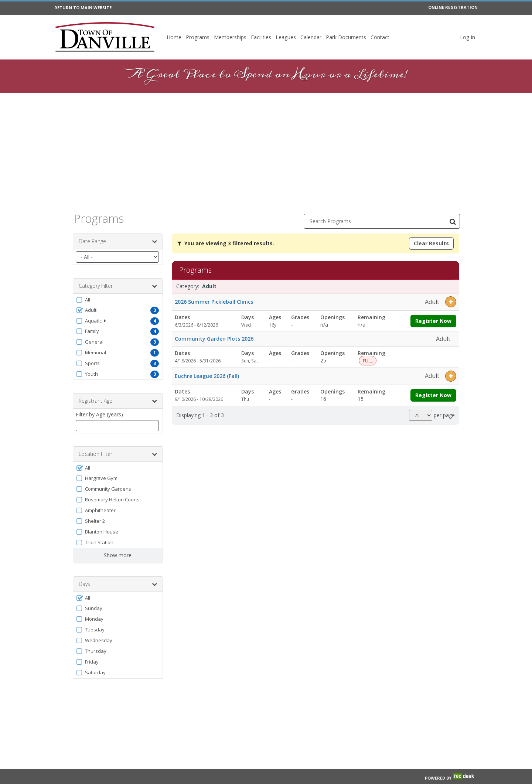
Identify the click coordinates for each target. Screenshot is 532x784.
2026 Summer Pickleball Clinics (214, 302)
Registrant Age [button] (118, 401)
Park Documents (346, 37)
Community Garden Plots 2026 (214, 339)
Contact (380, 37)
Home (174, 37)
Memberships (230, 37)
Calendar (311, 37)
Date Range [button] (118, 241)
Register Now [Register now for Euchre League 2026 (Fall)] (433, 395)
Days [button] (118, 584)
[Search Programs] (453, 221)
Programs (198, 37)
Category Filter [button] (118, 286)
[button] (118, 300)
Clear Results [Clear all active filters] (431, 243)
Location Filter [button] (118, 454)
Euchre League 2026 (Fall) (207, 376)
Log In (468, 37)
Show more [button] (118, 555)
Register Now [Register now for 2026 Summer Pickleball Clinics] (433, 321)
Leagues (286, 37)
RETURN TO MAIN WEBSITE (83, 8)
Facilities (261, 37)
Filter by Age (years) (99, 414)
